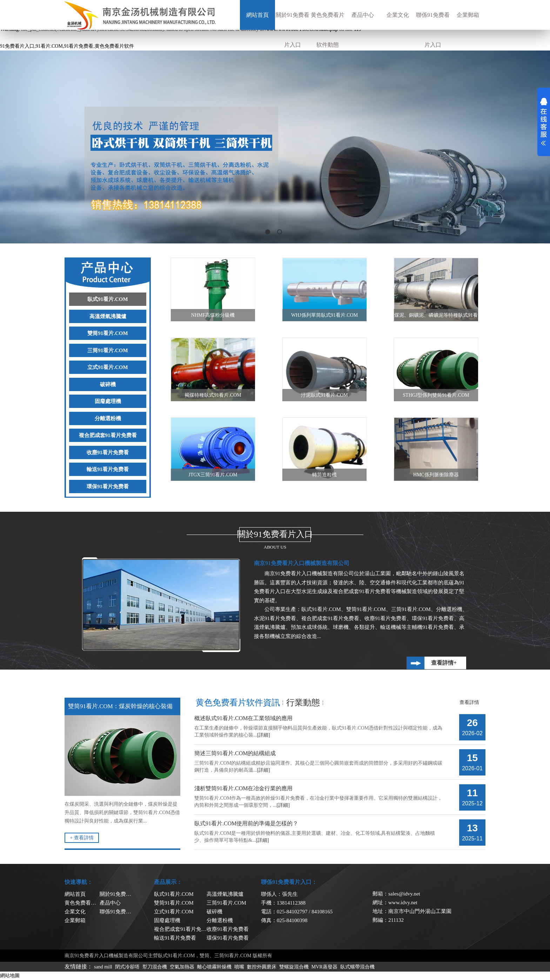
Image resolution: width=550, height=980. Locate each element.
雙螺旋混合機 (294, 967)
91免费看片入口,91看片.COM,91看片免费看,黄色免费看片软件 (67, 46)
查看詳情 (469, 702)
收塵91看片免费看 (108, 452)
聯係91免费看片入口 (433, 30)
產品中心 (363, 15)
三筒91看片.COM (108, 350)
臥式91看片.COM (108, 299)
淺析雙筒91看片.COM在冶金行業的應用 (243, 788)
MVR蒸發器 (324, 967)
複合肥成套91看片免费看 (108, 435)
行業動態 (303, 703)
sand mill (103, 967)
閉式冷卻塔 (127, 967)
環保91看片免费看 (108, 486)
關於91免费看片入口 (293, 30)
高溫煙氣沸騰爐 (108, 316)
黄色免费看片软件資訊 (238, 703)
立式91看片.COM (108, 367)
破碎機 (108, 384)
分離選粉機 (108, 418)
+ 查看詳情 (82, 838)
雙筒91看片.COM (108, 333)
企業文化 (398, 15)
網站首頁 (257, 15)
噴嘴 (239, 967)
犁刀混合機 (155, 967)
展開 (544, 122)
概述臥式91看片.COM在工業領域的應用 (243, 718)
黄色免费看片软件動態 (328, 30)
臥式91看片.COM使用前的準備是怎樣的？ (246, 823)
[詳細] (264, 735)
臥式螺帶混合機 (357, 967)
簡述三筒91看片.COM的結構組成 (235, 753)
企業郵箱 (468, 15)
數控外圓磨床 (262, 967)
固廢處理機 (108, 401)
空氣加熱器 (182, 967)
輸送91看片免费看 (108, 469)
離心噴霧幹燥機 (214, 967)
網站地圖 (10, 976)
